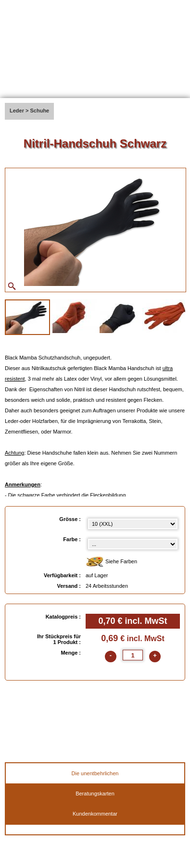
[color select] (133, 544)
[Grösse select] (133, 524)
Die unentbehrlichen (95, 773)
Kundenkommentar (95, 814)
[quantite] (133, 655)
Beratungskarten (95, 794)
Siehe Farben (111, 562)
